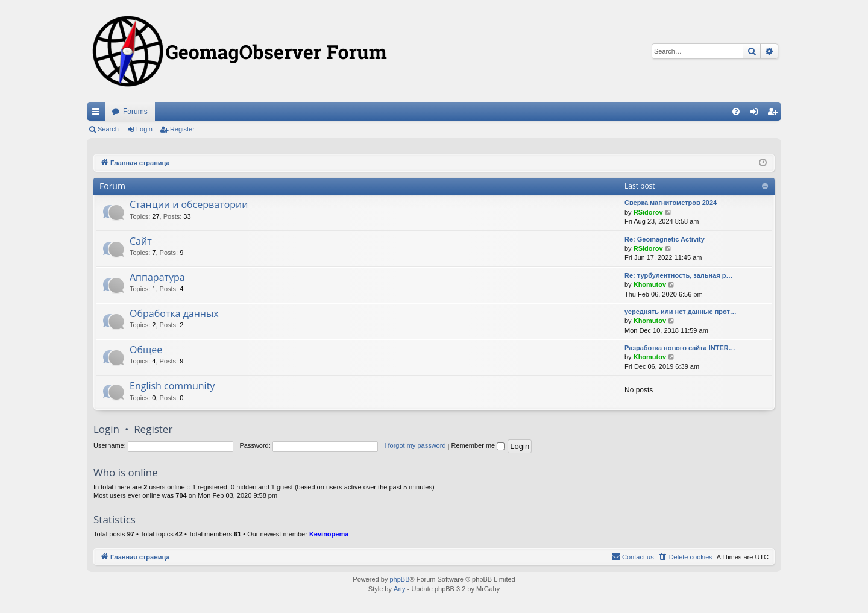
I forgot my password (415, 445)
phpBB (399, 579)
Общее (146, 350)
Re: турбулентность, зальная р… (679, 275)
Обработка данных (174, 313)
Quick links (98, 114)
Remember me (478, 445)
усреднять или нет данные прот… (681, 312)
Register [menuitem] (775, 114)
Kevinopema (329, 534)
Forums (135, 112)
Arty (400, 589)
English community (172, 386)
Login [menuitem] (757, 114)
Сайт (141, 241)
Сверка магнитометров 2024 (671, 203)
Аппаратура (157, 277)
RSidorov (648, 212)
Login (144, 129)
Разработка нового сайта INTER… (680, 348)
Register (182, 129)
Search (108, 129)
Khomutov (650, 284)
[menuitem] (736, 112)
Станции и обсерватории (189, 204)
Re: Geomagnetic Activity (665, 239)
